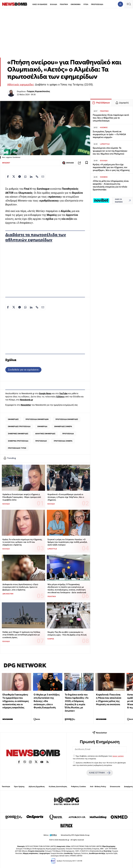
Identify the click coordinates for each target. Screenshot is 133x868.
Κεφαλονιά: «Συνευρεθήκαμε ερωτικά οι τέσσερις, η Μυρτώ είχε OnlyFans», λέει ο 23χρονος (66, 497)
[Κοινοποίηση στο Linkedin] (31, 177)
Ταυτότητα (6, 787)
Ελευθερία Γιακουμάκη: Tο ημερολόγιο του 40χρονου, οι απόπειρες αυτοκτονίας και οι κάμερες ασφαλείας (16, 701)
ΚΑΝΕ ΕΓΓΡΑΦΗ (100, 773)
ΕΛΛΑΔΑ (54, 4)
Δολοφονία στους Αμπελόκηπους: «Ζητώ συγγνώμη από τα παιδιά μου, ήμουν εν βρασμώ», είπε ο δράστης (20, 587)
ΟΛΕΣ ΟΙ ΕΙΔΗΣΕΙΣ (40, 4)
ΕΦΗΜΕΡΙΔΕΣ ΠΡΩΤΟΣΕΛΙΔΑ (19, 426)
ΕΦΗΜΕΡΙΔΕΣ (13, 419)
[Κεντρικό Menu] (129, 4)
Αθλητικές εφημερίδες (21, 85)
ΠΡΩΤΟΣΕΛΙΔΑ (97, 4)
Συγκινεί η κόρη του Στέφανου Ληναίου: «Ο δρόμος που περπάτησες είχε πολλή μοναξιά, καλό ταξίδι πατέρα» (67, 542)
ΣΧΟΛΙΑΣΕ (68, 163)
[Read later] (87, 163)
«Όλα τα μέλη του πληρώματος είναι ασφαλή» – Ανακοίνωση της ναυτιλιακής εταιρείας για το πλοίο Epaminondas (111, 185)
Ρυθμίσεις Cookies (78, 787)
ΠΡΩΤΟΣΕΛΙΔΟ (41, 441)
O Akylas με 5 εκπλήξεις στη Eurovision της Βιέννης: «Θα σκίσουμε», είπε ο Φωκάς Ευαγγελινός (47, 701)
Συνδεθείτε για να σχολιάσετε (23, 370)
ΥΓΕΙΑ (86, 4)
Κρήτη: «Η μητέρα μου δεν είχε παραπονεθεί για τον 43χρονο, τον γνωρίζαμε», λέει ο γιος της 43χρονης (111, 167)
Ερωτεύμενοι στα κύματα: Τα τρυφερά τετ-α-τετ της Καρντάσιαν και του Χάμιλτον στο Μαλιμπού (110, 151)
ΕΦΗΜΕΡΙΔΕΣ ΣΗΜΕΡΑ (63, 426)
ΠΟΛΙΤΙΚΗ (64, 4)
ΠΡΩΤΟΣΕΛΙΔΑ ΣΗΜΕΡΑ (63, 441)
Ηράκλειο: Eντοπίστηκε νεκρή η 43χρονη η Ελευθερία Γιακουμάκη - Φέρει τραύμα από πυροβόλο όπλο (22, 497)
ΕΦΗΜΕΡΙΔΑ (42, 426)
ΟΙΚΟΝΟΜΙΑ (76, 4)
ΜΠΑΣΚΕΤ (6, 163)
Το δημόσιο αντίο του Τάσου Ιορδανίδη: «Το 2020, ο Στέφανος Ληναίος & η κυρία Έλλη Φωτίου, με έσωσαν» (77, 703)
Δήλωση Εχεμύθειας (37, 787)
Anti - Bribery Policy (98, 787)
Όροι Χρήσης (19, 787)
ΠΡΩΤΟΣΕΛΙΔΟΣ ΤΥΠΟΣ (17, 448)
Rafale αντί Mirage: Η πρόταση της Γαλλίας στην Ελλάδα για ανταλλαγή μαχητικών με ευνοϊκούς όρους (21, 635)
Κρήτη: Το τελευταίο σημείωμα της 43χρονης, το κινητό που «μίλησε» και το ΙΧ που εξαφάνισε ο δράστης (22, 542)
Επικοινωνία (115, 787)
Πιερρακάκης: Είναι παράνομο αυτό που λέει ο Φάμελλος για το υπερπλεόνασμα (111, 118)
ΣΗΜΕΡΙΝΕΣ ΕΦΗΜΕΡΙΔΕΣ (18, 434)
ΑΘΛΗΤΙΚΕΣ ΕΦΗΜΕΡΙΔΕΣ (45, 434)
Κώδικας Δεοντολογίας (58, 787)
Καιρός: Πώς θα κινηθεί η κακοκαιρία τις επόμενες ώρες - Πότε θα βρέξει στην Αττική (67, 633)
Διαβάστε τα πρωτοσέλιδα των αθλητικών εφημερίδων (36, 237)
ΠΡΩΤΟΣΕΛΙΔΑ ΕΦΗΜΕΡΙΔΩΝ (37, 419)
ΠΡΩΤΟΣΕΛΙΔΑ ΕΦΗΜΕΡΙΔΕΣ (67, 419)
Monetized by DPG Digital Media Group (75, 835)
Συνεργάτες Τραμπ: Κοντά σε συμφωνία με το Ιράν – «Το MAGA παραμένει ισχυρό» (109, 134)
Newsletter (26, 405)
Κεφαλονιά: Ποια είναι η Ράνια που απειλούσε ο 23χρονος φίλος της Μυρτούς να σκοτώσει (109, 699)
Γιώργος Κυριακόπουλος (38, 91)
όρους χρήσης (118, 756)
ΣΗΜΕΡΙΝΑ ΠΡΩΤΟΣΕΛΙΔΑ (18, 441)
